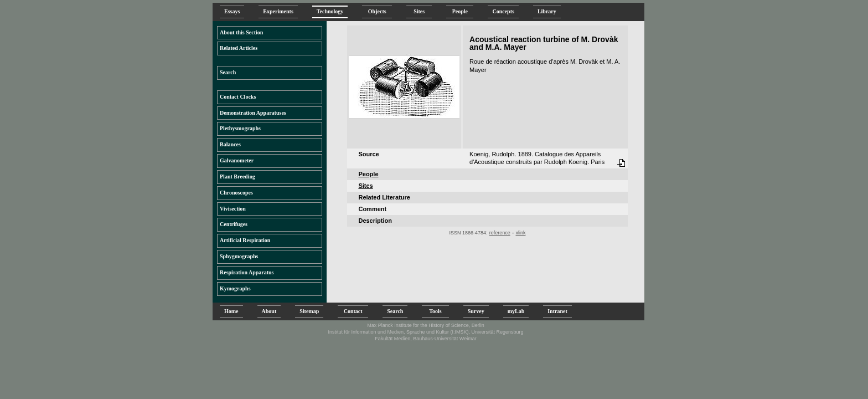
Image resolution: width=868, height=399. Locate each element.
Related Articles (239, 48)
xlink (520, 233)
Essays (232, 11)
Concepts (503, 11)
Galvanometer (237, 160)
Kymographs (235, 288)
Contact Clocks (238, 97)
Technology (330, 11)
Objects (377, 11)
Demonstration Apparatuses (253, 113)
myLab (516, 311)
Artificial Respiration (245, 240)
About (269, 311)
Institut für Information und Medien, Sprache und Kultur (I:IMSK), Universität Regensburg (425, 332)
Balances (230, 144)
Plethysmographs (240, 128)
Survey (476, 311)
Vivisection (233, 209)
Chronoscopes (236, 193)
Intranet (557, 311)
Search (228, 72)
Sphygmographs (239, 256)
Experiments (278, 11)
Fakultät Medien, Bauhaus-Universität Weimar (425, 339)
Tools (435, 311)
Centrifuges (234, 224)
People (460, 11)
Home (231, 311)
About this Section (241, 32)
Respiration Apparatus (247, 272)
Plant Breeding (237, 177)
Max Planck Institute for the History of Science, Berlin (426, 325)
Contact (353, 311)
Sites (419, 11)
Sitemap (309, 311)
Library (547, 11)
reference (500, 233)
